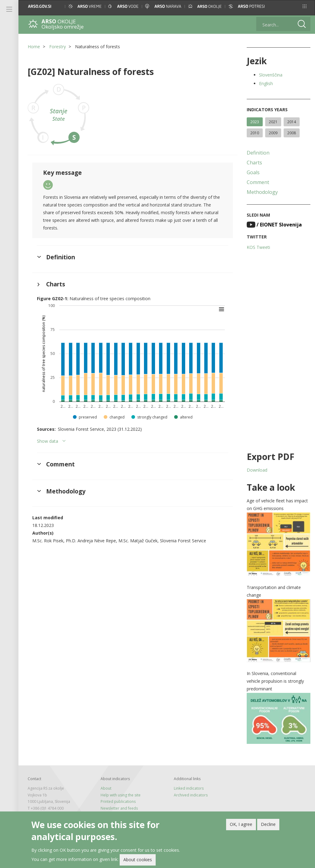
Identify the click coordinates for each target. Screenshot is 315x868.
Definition (258, 153)
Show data (48, 441)
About (106, 788)
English (266, 83)
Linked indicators (189, 788)
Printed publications (118, 801)
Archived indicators (191, 795)
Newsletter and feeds (119, 808)
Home (34, 47)
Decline (268, 825)
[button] (305, 6)
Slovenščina (271, 75)
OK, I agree (241, 825)
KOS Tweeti (258, 247)
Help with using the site (121, 795)
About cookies (138, 860)
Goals (253, 172)
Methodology (262, 192)
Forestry (58, 47)
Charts (254, 163)
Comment (258, 182)
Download (257, 470)
